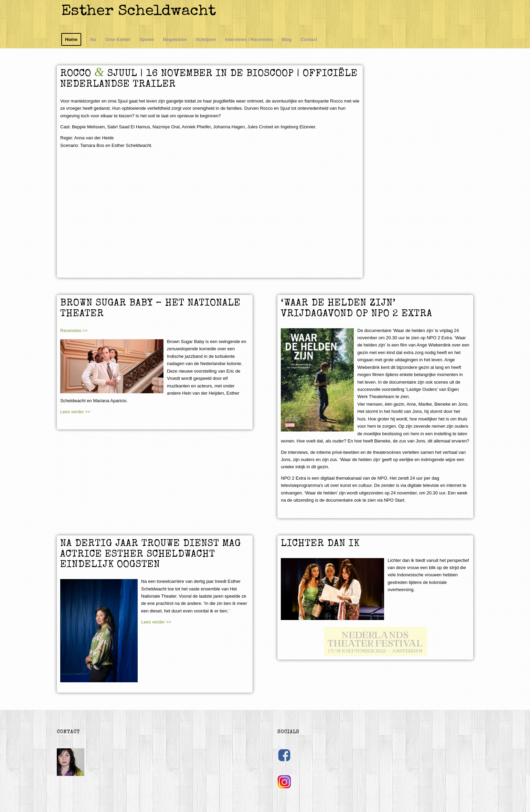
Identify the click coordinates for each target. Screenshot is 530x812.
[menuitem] (71, 40)
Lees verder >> (75, 412)
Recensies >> (74, 330)
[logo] (143, 15)
